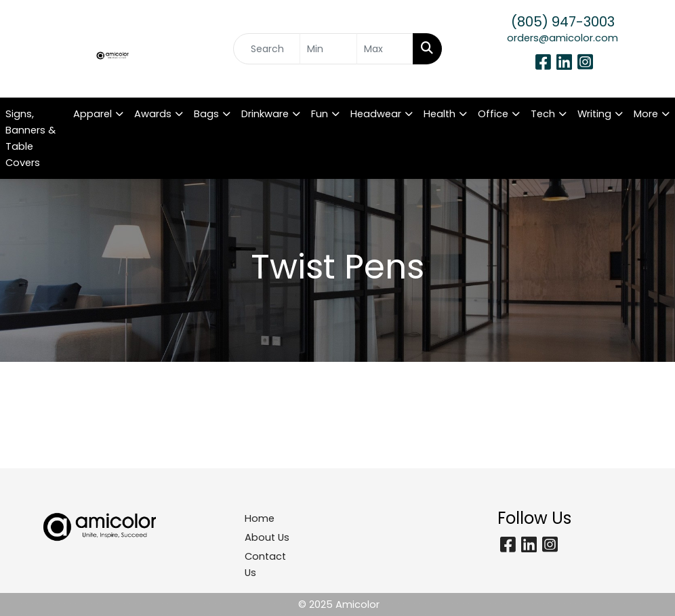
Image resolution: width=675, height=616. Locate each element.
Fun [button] (320, 114)
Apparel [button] (93, 114)
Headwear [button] (376, 114)
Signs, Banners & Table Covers (30, 138)
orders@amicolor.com (562, 38)
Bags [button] (206, 114)
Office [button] (493, 114)
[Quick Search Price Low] (328, 49)
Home (260, 518)
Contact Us (265, 564)
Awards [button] (153, 114)
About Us (267, 537)
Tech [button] (543, 114)
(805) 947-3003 (563, 22)
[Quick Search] (267, 49)
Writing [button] (594, 114)
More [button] (646, 114)
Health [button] (439, 114)
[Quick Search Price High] (385, 49)
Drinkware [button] (265, 114)
